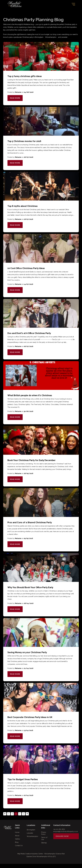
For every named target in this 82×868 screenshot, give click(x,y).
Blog (17, 846)
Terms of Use (44, 843)
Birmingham (39, 37)
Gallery (18, 843)
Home (17, 836)
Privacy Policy (44, 838)
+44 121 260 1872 (59, 833)
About (17, 840)
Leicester (64, 37)
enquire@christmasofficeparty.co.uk (66, 836)
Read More (16, 98)
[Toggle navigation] (73, 4)
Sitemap (44, 848)
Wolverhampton (51, 37)
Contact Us (19, 850)
